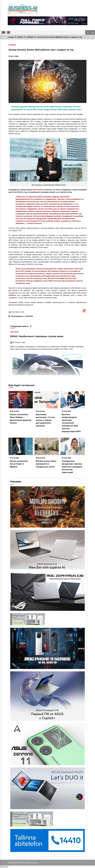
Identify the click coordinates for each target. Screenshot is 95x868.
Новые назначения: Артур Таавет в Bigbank (19, 464)
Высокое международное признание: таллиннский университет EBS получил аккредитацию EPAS (71, 423)
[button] (88, 32)
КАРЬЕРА (12, 45)
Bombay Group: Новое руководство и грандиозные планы (46, 464)
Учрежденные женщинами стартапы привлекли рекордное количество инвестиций (72, 467)
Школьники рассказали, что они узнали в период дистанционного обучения (45, 420)
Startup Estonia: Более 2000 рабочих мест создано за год (41, 50)
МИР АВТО (15, 332)
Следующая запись (21, 326)
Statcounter (4, 867)
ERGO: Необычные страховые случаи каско (37, 336)
